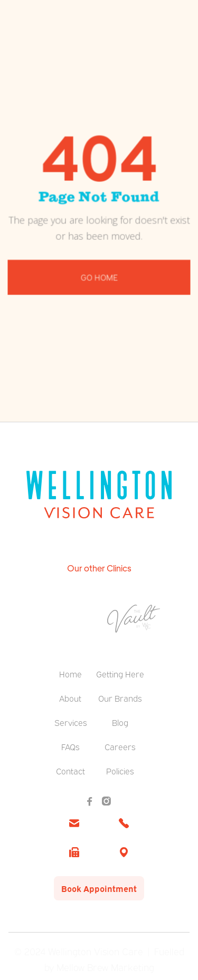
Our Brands (120, 698)
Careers (120, 746)
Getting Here (120, 674)
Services (70, 722)
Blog (120, 722)
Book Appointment (99, 888)
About (70, 698)
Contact (70, 771)
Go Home (99, 276)
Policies (120, 771)
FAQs (70, 746)
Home (70, 674)
